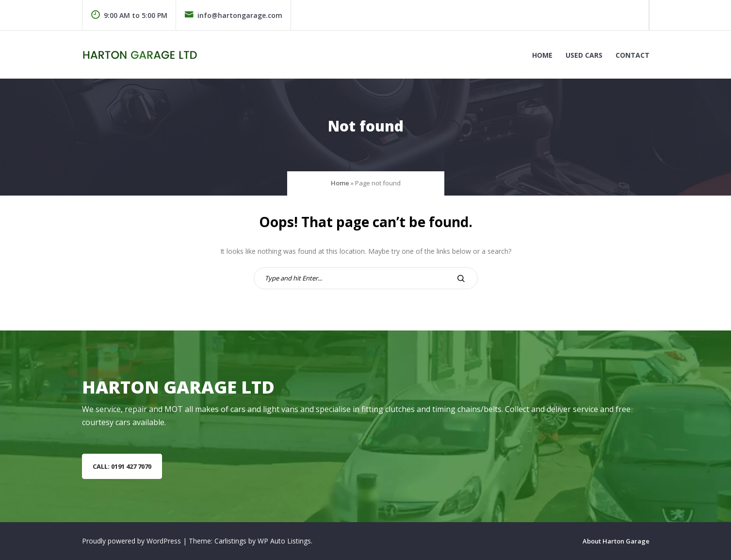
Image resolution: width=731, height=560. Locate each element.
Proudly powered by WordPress (132, 541)
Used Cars (584, 55)
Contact (633, 55)
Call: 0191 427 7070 (122, 466)
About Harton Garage (616, 541)
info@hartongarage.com (233, 15)
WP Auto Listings (284, 541)
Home (542, 55)
